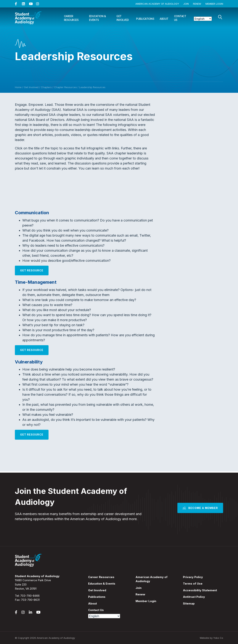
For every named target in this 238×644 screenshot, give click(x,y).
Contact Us (180, 18)
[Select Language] (203, 19)
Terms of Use (193, 584)
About (164, 19)
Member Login (214, 4)
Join (186, 4)
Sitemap (189, 603)
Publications (145, 19)
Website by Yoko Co (211, 638)
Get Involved (123, 18)
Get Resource (32, 270)
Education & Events (98, 18)
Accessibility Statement (200, 590)
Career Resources (71, 18)
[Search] (220, 17)
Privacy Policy (193, 577)
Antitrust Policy (194, 597)
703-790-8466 (30, 596)
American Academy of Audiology (157, 4)
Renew (197, 4)
